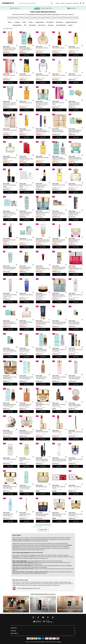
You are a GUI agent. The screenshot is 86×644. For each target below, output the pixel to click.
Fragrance (54, 18)
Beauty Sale (69, 3)
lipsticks (50, 14)
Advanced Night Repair (14, 18)
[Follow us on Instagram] (33, 617)
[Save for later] (16, 45)
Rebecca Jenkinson (27, 588)
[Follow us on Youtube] (43, 617)
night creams (56, 14)
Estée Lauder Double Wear (20, 561)
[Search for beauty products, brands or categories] (36, 3)
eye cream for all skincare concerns (38, 14)
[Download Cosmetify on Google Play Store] (48, 621)
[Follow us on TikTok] (53, 617)
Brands (58, 3)
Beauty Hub (76, 3)
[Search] (52, 3)
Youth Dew (75, 18)
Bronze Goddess (25, 18)
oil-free (38, 561)
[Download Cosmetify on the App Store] (37, 621)
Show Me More (43, 530)
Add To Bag (10, 55)
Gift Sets (60, 18)
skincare (15, 539)
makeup (19, 539)
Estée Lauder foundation (23, 552)
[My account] (83, 3)
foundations (16, 557)
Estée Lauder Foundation (44, 18)
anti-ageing (32, 555)
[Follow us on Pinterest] (48, 617)
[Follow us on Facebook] (38, 617)
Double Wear (33, 18)
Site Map (59, 642)
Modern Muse (68, 18)
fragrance (27, 539)
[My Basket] (81, 3)
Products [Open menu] (63, 3)
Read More (71, 14)
